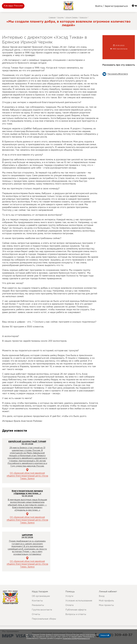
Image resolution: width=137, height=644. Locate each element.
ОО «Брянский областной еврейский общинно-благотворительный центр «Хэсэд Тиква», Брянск (27, 476)
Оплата (69, 605)
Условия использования (79, 601)
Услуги (69, 596)
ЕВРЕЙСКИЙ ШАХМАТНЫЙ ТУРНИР (27, 442)
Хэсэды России (13, 6)
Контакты (37, 601)
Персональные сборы (44, 619)
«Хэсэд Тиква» (72, 17)
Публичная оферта (76, 610)
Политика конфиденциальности (76, 638)
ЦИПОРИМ (27, 535)
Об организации (41, 596)
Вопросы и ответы (76, 614)
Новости (83, 17)
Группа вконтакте (42, 610)
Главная (52, 17)
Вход (102, 596)
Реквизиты (38, 605)
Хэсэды (60, 17)
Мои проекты (106, 605)
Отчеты (36, 614)
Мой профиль (106, 601)
